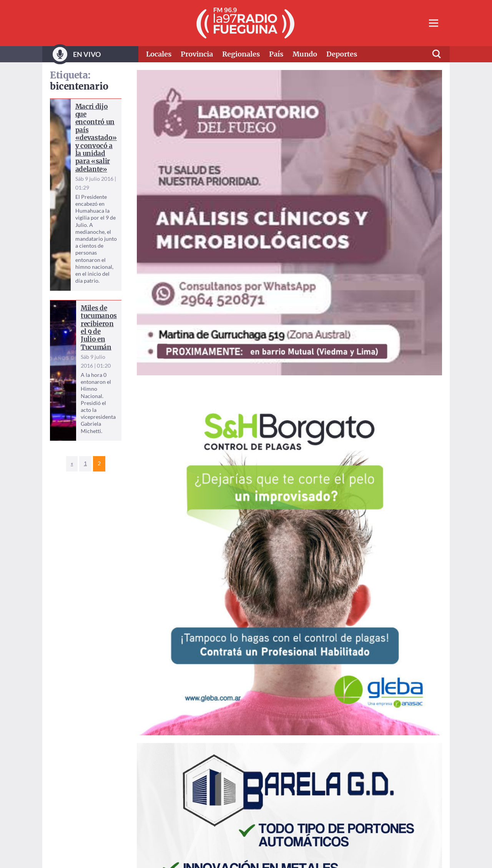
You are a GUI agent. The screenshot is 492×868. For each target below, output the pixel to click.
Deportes (342, 54)
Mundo (305, 54)
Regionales (241, 54)
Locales (159, 54)
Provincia (197, 54)
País (276, 54)
